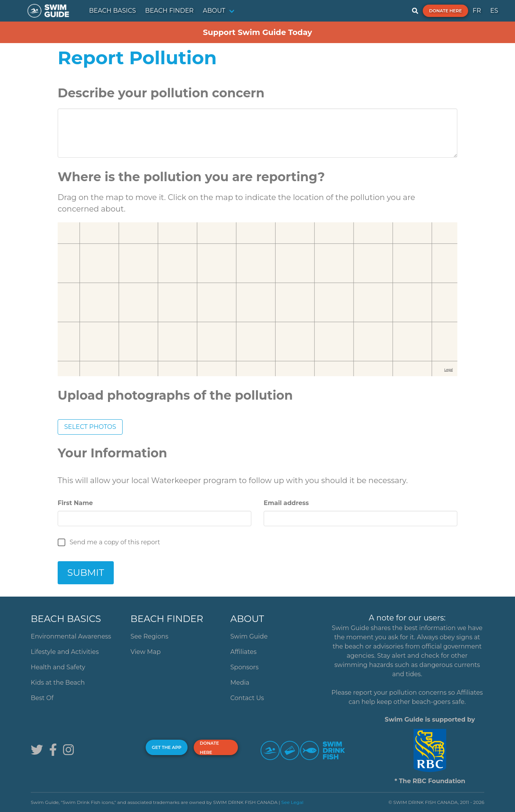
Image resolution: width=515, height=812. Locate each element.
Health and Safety (58, 667)
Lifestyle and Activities (65, 652)
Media (240, 683)
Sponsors (244, 667)
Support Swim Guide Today (257, 32)
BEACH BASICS (113, 11)
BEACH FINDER (169, 11)
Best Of (42, 698)
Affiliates (243, 652)
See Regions (150, 636)
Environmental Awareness (71, 636)
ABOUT (214, 11)
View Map (146, 652)
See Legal (292, 802)
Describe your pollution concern (161, 93)
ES (494, 11)
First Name (75, 503)
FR (477, 11)
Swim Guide (249, 636)
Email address (286, 503)
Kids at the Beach (58, 683)
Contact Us (247, 698)
